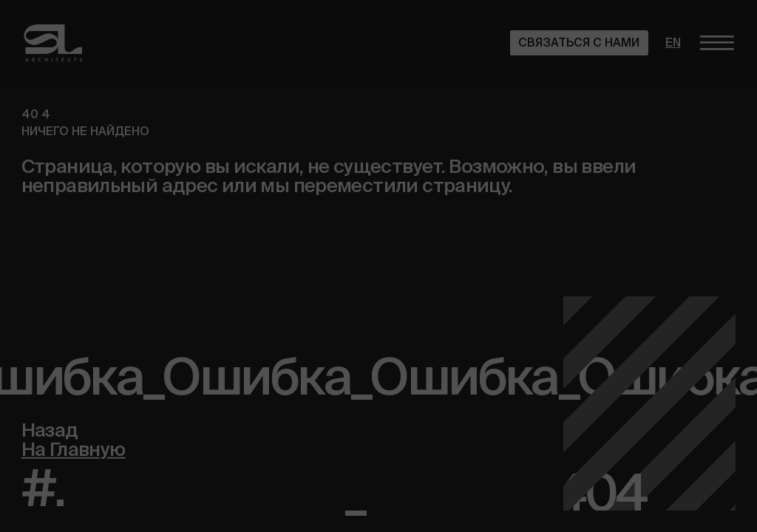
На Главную (74, 448)
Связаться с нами (579, 42)
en (673, 42)
